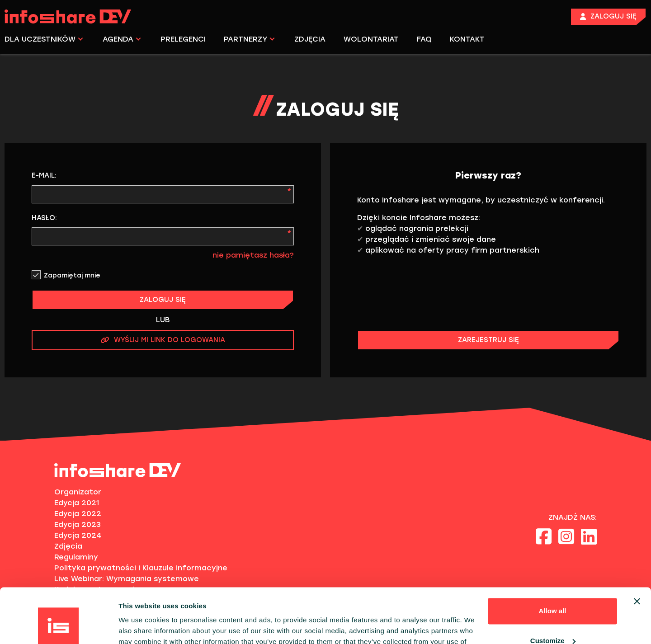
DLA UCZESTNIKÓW (44, 39)
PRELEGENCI (183, 39)
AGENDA (122, 39)
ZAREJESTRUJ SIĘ (488, 340)
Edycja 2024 (78, 535)
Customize (553, 589)
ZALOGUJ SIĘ (163, 300)
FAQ (424, 39)
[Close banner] (637, 550)
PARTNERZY (249, 39)
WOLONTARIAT (371, 39)
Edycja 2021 (77, 503)
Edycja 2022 (78, 514)
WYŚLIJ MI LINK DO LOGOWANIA (163, 340)
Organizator (78, 492)
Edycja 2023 (78, 524)
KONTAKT (467, 39)
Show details (139, 626)
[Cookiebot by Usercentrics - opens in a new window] (59, 626)
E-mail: (44, 175)
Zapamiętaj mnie (72, 275)
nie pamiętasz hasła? (253, 255)
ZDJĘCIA (310, 39)
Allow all (553, 560)
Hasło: (44, 218)
